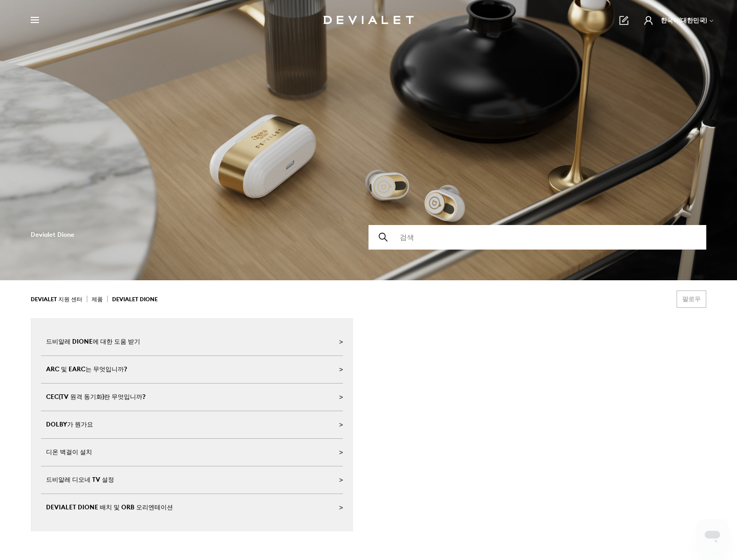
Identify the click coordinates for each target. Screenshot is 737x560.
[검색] (537, 237)
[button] (648, 20)
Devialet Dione (135, 299)
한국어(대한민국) (688, 20)
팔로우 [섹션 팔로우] (691, 299)
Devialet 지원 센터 (57, 299)
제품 (97, 299)
